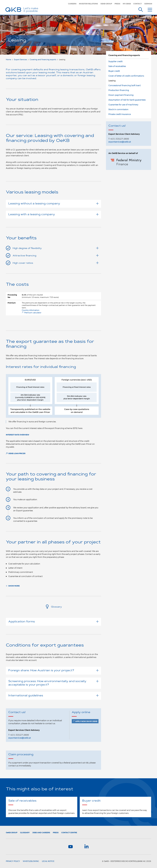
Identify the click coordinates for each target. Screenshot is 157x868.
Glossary (54, 607)
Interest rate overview (17, 435)
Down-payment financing (121, 95)
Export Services (20, 60)
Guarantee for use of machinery (123, 105)
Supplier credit (115, 61)
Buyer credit (114, 71)
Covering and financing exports (43, 60)
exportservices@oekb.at (20, 738)
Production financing (119, 90)
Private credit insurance (120, 114)
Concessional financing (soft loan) (125, 85)
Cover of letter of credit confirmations (126, 76)
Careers (72, 4)
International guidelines (53, 696)
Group (12, 833)
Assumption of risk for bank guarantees (127, 100)
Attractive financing (56, 256)
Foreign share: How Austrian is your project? (53, 671)
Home (9, 60)
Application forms (53, 622)
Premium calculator (33, 313)
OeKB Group (106, 4)
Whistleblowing (31, 861)
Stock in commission (118, 109)
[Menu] (150, 9)
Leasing (112, 81)
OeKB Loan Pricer (17, 453)
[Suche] (141, 9)
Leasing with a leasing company (53, 215)
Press (117, 4)
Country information (31, 310)
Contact (137, 4)
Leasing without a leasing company (53, 204)
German (148, 4)
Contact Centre (69, 833)
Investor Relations (88, 4)
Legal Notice (48, 861)
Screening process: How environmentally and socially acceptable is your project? (53, 683)
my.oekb (127, 4)
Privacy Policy (13, 861)
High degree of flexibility (56, 248)
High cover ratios (56, 263)
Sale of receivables (117, 66)
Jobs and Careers (41, 833)
